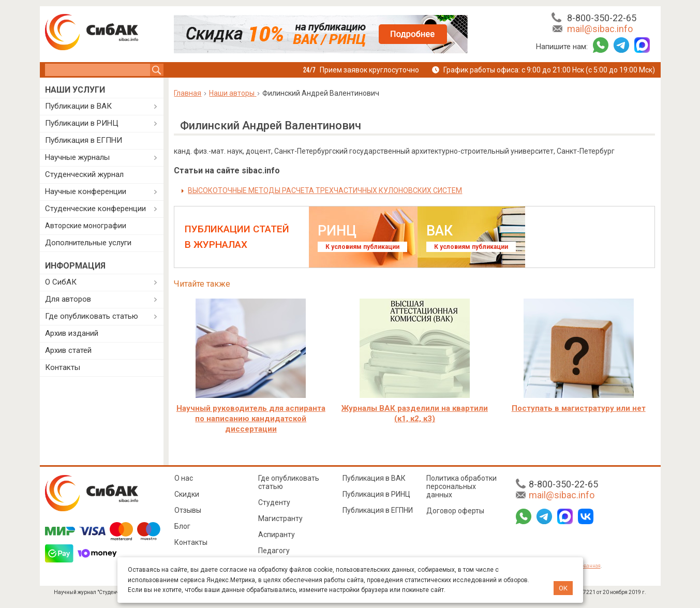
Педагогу (274, 551)
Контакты (63, 367)
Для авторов (68, 299)
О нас (184, 478)
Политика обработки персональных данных (461, 486)
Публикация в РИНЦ (376, 494)
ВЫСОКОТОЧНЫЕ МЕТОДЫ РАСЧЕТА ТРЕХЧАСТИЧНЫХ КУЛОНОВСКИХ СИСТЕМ (325, 190)
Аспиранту (277, 535)
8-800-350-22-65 (602, 18)
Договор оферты (455, 511)
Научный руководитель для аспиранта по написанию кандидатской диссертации (251, 419)
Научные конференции (86, 191)
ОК (563, 588)
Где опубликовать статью (92, 316)
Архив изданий (72, 333)
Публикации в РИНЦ (82, 123)
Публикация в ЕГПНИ (84, 140)
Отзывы (188, 510)
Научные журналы (77, 157)
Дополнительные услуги (88, 243)
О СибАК (61, 282)
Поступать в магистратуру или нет (579, 408)
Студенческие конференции (95, 209)
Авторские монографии (86, 226)
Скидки (187, 494)
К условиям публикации (362, 247)
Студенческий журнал (84, 174)
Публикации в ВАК (78, 106)
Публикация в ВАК (374, 478)
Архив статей (68, 350)
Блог (182, 526)
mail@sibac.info (600, 29)
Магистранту (280, 518)
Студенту (274, 502)
